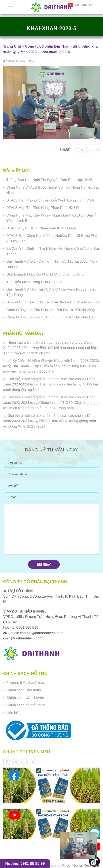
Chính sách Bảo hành (24, 690)
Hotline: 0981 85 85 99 (25, 864)
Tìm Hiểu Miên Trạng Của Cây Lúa (34, 282)
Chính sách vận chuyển (25, 698)
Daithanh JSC (55, 865)
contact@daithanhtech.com (42, 633)
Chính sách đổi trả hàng (26, 705)
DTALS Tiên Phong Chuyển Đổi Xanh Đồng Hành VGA (50, 200)
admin (10, 61)
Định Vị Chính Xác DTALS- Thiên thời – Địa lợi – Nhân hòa (53, 302)
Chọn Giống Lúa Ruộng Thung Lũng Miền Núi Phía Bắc (51, 317)
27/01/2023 (27, 61)
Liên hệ (12, 713)
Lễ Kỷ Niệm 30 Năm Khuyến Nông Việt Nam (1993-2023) (53, 361)
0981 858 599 (27, 627)
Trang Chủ (12, 46)
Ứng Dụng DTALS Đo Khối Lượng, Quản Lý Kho (45, 274)
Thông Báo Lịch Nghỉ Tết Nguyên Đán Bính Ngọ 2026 (49, 180)
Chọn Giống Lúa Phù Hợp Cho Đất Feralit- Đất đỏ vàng (51, 310)
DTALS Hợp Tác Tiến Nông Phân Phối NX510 (43, 208)
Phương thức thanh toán (26, 683)
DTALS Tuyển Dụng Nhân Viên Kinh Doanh (41, 228)
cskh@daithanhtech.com (23, 638)
